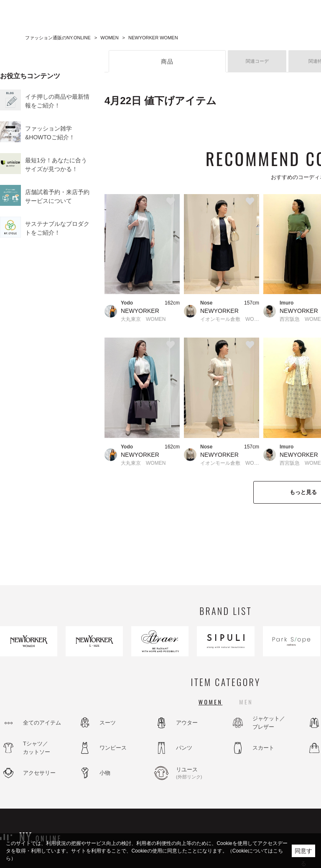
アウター (187, 723)
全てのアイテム (42, 723)
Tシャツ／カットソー (37, 748)
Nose (206, 303)
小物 (105, 773)
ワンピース (113, 748)
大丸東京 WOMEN (143, 319)
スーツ (108, 723)
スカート (263, 748)
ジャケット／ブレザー (269, 723)
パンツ (184, 748)
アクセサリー (39, 773)
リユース (199, 773)
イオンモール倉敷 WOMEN (230, 319)
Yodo (127, 303)
